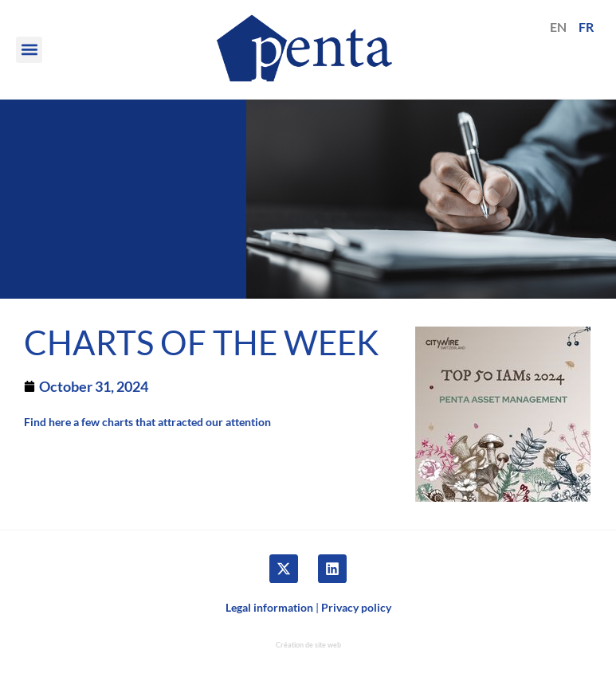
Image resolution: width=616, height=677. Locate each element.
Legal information (269, 607)
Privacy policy (356, 607)
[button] (29, 50)
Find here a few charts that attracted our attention (147, 422)
